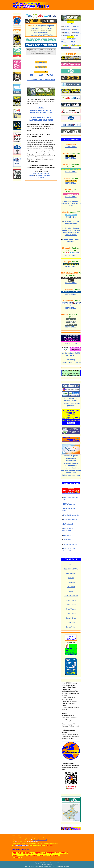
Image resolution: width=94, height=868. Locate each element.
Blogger (50, 865)
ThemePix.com (34, 866)
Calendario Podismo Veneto (51, 863)
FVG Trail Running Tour (72, 515)
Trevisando (67, 540)
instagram (47, 175)
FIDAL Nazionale (69, 504)
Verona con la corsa (70, 544)
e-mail (32, 175)
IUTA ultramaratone (70, 520)
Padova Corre (68, 535)
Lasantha (51, 866)
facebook (39, 175)
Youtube (41, 177)
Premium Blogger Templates (62, 866)
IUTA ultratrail (68, 524)
